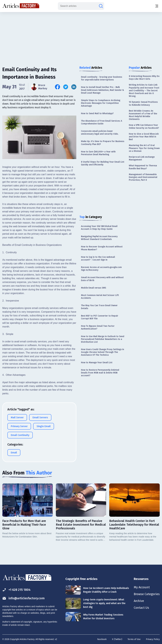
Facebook (102, 639)
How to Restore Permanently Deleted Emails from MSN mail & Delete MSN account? (100, 373)
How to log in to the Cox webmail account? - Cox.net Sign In (98, 258)
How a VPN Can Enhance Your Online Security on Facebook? (144, 126)
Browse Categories (147, 594)
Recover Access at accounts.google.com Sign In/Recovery (101, 269)
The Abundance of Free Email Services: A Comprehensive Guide (102, 122)
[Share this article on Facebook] (57, 87)
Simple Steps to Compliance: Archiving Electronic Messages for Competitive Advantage (101, 103)
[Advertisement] (81, 36)
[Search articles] (101, 6)
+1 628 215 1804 (16, 590)
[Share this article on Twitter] (66, 87)
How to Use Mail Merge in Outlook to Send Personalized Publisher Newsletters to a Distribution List (103, 339)
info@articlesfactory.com (23, 598)
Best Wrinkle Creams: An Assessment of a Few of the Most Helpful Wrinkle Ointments (143, 115)
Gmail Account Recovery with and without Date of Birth (102, 279)
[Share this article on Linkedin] (74, 87)
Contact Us (141, 608)
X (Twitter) (117, 639)
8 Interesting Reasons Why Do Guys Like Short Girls (144, 78)
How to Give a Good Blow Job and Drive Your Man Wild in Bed (144, 137)
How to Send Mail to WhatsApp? (97, 113)
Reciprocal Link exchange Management (142, 158)
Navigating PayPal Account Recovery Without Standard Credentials (99, 238)
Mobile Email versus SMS (93, 288)
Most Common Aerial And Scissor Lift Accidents (100, 297)
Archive (139, 601)
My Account (142, 587)
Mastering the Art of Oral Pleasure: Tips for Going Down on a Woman (144, 148)
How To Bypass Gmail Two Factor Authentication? (98, 327)
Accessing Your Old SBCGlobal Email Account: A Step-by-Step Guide (99, 228)
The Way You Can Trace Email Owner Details (99, 307)
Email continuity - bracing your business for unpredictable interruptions (102, 78)
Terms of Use (134, 639)
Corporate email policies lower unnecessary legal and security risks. (100, 132)
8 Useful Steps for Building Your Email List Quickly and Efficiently (103, 163)
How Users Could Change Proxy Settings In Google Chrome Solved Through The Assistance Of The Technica (103, 352)
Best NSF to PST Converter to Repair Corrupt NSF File (100, 317)
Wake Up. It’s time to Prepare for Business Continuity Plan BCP (103, 143)
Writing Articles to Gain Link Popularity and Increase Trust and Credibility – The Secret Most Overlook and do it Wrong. (144, 90)
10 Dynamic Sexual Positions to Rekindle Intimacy (143, 103)
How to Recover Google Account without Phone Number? (102, 248)
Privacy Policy (153, 639)
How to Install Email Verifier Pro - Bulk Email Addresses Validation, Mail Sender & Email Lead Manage (102, 90)
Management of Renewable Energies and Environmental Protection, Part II (143, 177)
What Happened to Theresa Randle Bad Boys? (143, 167)
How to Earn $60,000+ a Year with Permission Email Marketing (98, 153)
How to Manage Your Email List (97, 363)
